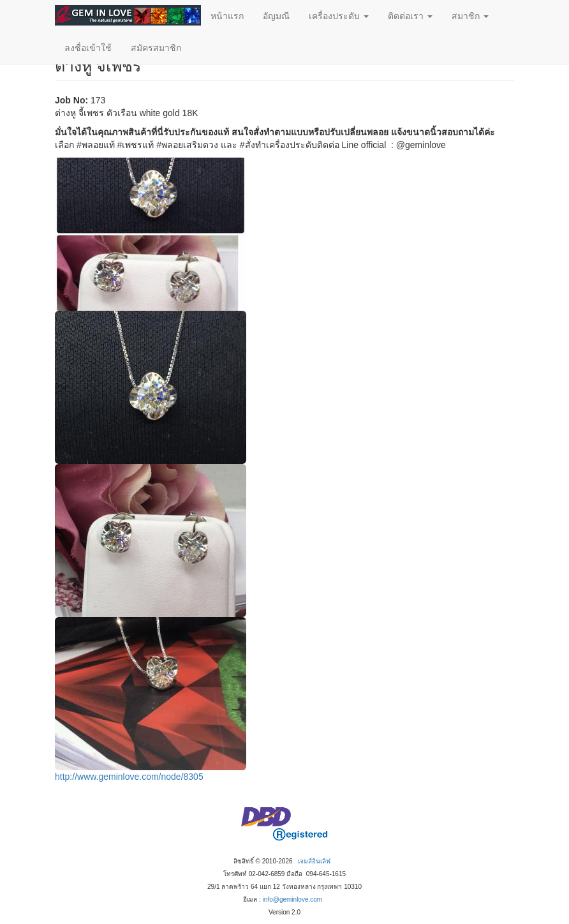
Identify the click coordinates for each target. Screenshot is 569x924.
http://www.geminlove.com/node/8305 (129, 777)
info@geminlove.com (293, 899)
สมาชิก (470, 16)
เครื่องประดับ (339, 16)
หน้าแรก (227, 16)
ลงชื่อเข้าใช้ (88, 48)
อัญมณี (276, 16)
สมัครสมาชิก (156, 48)
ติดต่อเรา (410, 16)
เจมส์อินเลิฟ (314, 861)
